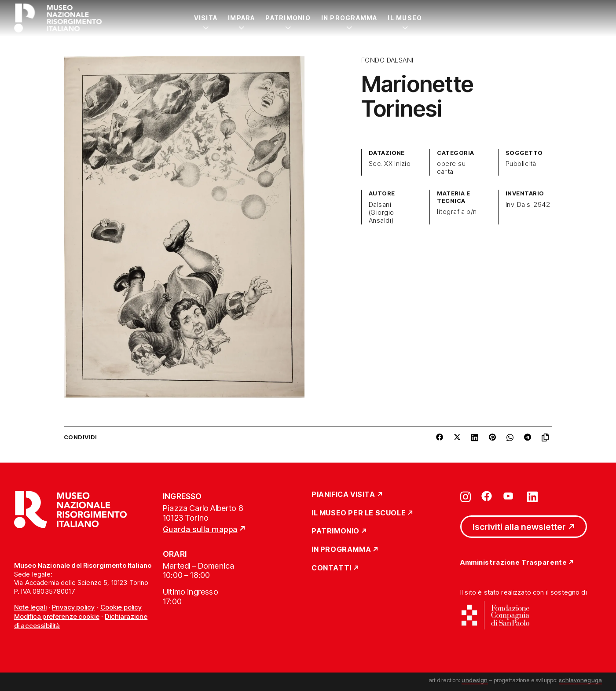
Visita (206, 18)
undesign (475, 680)
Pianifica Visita (343, 495)
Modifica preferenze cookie (57, 616)
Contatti (332, 568)
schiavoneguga (580, 680)
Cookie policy (121, 607)
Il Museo (405, 18)
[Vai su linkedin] (532, 496)
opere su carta (451, 168)
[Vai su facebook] (487, 496)
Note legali (30, 607)
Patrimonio (288, 18)
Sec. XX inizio (390, 164)
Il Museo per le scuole (359, 513)
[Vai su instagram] (466, 496)
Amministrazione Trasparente (513, 563)
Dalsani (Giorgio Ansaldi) (381, 213)
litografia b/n (457, 212)
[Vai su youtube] (510, 496)
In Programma (349, 18)
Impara (241, 18)
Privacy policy (73, 607)
